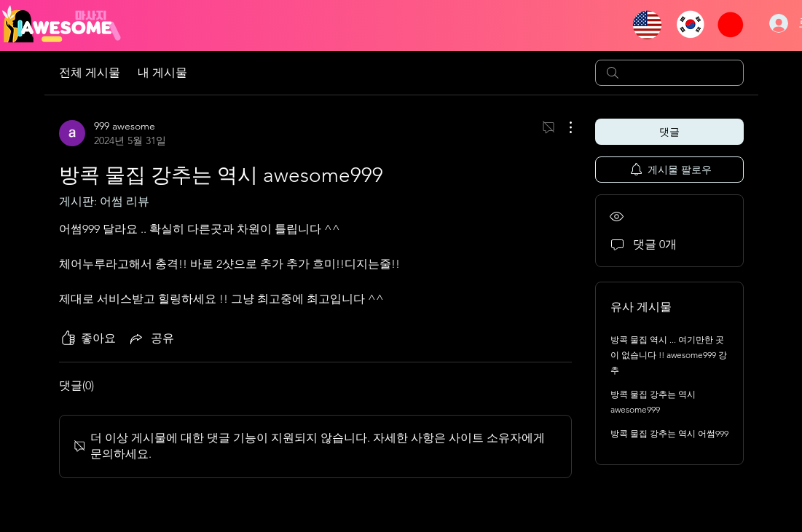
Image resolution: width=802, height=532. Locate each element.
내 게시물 (162, 72)
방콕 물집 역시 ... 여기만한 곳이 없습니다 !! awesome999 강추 (669, 355)
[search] (669, 73)
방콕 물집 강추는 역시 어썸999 (669, 433)
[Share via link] (151, 338)
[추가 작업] (563, 127)
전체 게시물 (90, 72)
